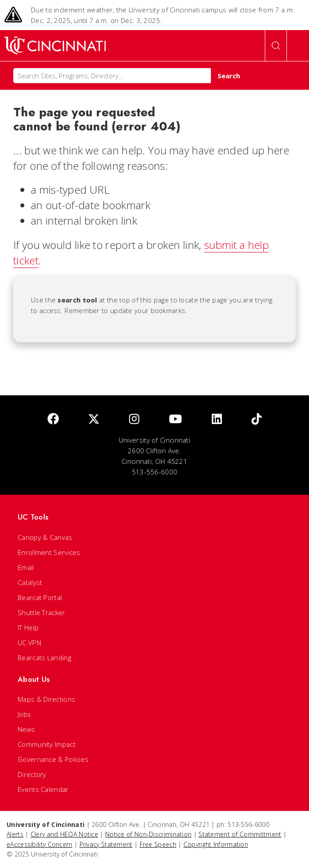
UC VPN (29, 642)
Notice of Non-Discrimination (148, 834)
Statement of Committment (240, 834)
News (26, 729)
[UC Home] (55, 46)
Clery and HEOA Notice (64, 834)
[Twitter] (94, 419)
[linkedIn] (217, 419)
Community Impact (47, 744)
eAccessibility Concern (40, 844)
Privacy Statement (106, 844)
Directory (32, 774)
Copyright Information (216, 844)
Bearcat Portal (40, 597)
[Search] (112, 76)
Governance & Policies (53, 759)
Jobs (24, 714)
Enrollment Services (49, 552)
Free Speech (158, 844)
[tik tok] (257, 419)
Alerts (15, 834)
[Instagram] (134, 419)
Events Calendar (43, 789)
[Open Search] (276, 46)
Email (26, 567)
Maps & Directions (46, 699)
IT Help (28, 627)
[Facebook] (53, 419)
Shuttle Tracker (42, 612)
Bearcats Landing (44, 658)
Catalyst (30, 582)
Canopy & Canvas (45, 537)
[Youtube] (175, 419)
